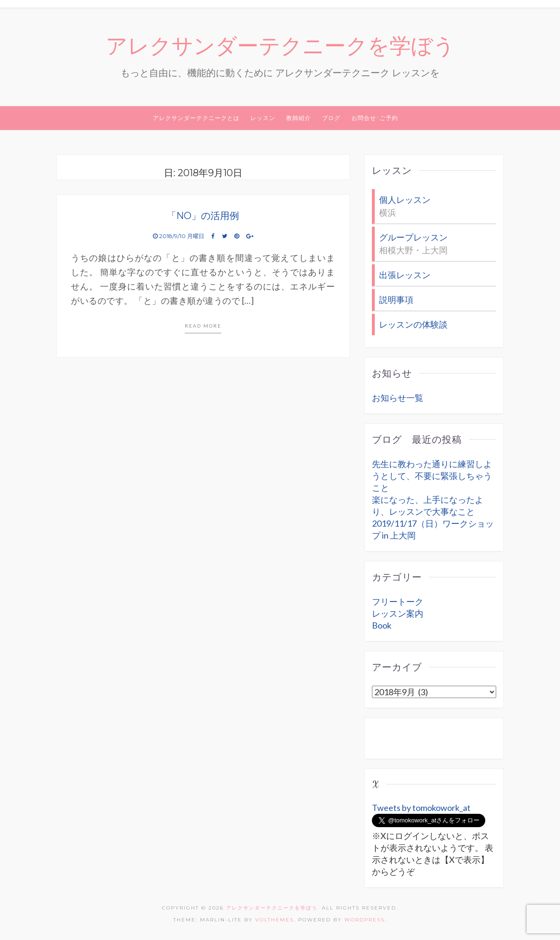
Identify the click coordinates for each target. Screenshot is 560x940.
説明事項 (396, 300)
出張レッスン (405, 275)
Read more (203, 326)
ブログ (331, 118)
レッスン (263, 118)
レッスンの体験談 (413, 324)
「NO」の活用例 (203, 216)
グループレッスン (413, 237)
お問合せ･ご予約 (375, 118)
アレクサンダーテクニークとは (196, 118)
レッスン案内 (398, 613)
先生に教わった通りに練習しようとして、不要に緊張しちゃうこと (432, 476)
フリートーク (398, 601)
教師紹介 (299, 118)
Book (382, 625)
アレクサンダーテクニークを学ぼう (280, 46)
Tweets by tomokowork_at (421, 808)
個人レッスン (405, 200)
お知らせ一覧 (398, 398)
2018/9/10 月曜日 (179, 236)
